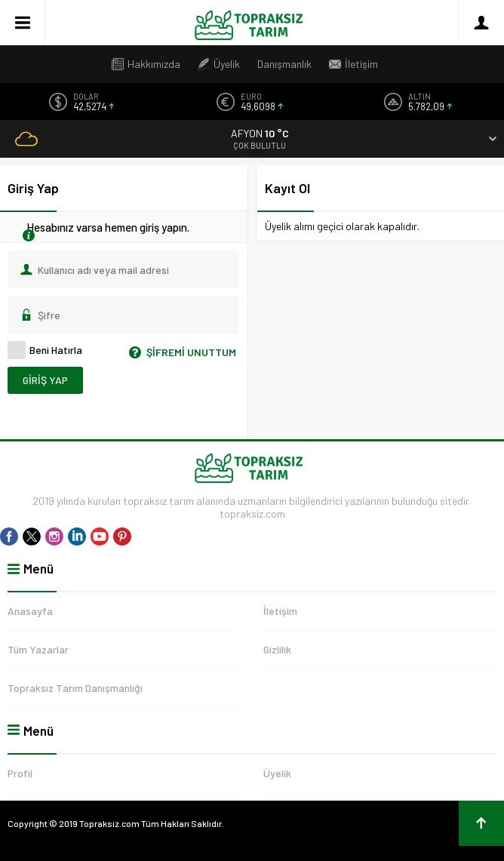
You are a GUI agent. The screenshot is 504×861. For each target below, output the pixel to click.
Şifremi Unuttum (180, 352)
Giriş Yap (45, 380)
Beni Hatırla (45, 350)
